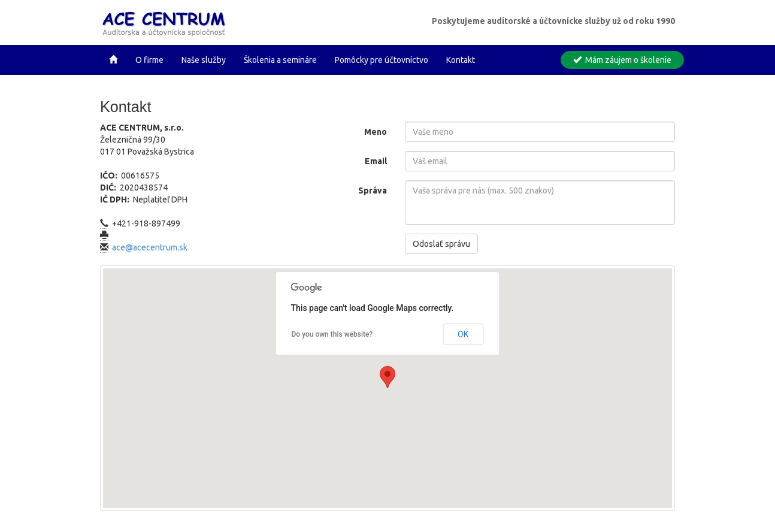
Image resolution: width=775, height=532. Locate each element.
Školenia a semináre (280, 60)
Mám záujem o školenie (622, 60)
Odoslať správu (441, 244)
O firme (149, 60)
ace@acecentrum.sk (150, 247)
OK (463, 334)
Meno (376, 132)
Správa (373, 191)
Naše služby (204, 60)
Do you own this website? (332, 334)
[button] (387, 377)
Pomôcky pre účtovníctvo (382, 60)
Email (376, 161)
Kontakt (461, 60)
